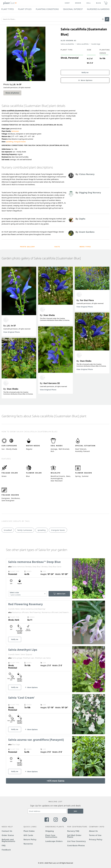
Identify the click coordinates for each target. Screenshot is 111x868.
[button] (103, 19)
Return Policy (30, 840)
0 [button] (106, 2)
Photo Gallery (28, 247)
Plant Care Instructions (51, 836)
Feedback (6, 850)
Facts (57, 247)
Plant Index (29, 831)
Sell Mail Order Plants (74, 836)
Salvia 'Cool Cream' (21, 698)
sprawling (10, 142)
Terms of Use (95, 835)
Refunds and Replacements (8, 840)
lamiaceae (15, 131)
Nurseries (28, 844)
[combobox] (28, 594)
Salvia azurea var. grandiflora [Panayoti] (36, 740)
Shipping (50, 831)
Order (78, 3)
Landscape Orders (54, 841)
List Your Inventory (76, 841)
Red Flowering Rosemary (26, 604)
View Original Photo (12, 332)
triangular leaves (20, 142)
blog (99, 3)
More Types (85, 247)
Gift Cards (28, 835)
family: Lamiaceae (25, 530)
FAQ (4, 845)
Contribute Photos (76, 845)
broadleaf (8, 530)
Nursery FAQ (73, 831)
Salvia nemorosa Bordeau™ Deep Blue (34, 562)
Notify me (85, 73)
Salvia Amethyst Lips (23, 650)
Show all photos (12, 93)
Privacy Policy (96, 840)
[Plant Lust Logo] (10, 3)
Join (75, 811)
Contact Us (7, 831)
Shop (67, 3)
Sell (89, 3)
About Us (93, 831)
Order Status (8, 835)
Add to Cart (59, 594)
